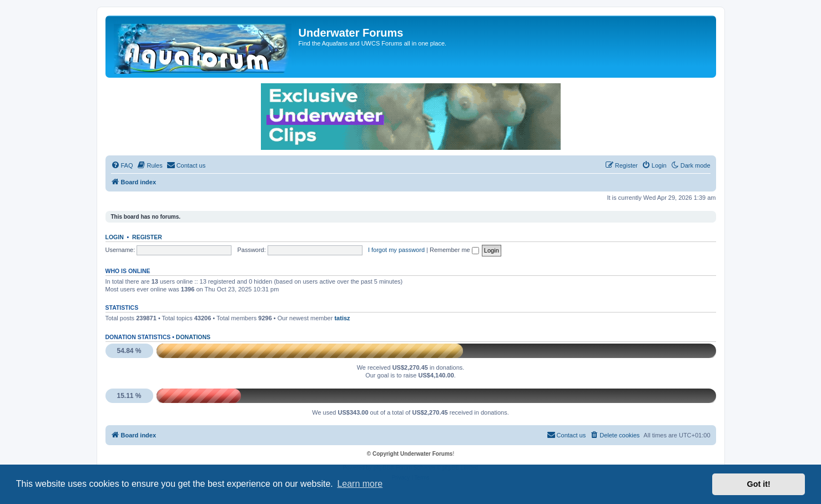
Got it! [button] (759, 484)
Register (147, 237)
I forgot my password (396, 250)
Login (115, 237)
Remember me (454, 250)
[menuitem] (122, 165)
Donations (193, 337)
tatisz (342, 318)
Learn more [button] (360, 484)
